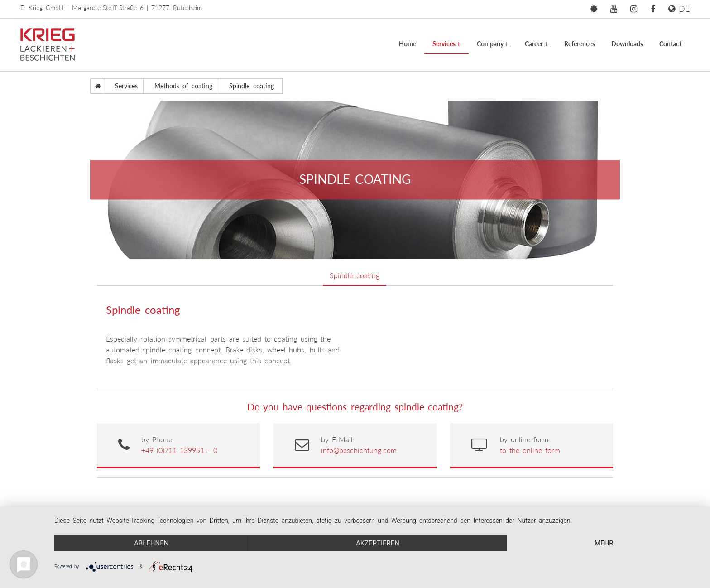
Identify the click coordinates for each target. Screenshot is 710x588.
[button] (594, 9)
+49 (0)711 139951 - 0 (180, 450)
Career (536, 44)
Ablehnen (151, 543)
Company (493, 44)
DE (679, 9)
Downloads (627, 44)
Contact (670, 44)
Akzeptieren (378, 543)
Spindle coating (355, 275)
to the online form (530, 450)
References (580, 44)
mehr (604, 543)
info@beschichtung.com (359, 450)
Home (408, 44)
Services (446, 44)
